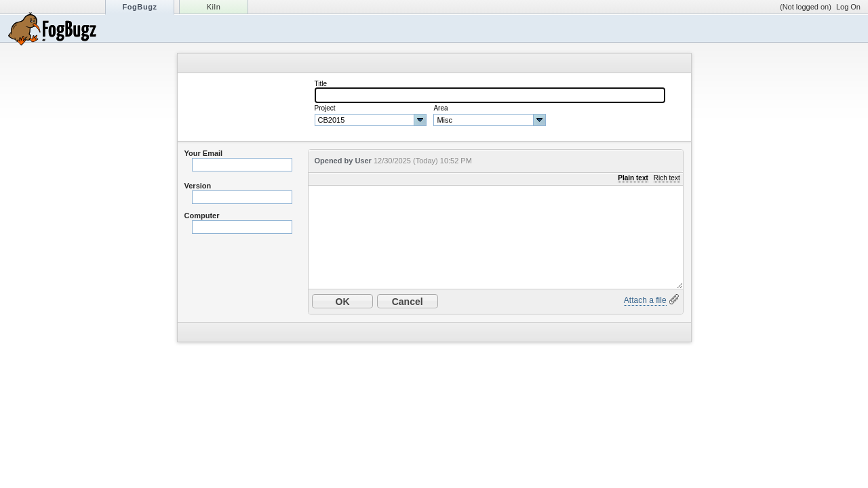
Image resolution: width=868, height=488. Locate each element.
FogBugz (139, 7)
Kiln (214, 7)
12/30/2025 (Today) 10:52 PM (423, 161)
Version (198, 186)
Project (325, 108)
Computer (202, 216)
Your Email (204, 153)
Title (321, 84)
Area (440, 108)
